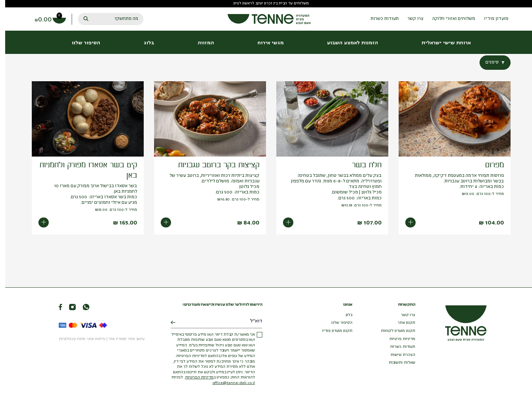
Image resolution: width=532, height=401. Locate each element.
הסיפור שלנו (337, 323)
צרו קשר (403, 315)
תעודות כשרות (398, 347)
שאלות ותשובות (397, 363)
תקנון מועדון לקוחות (393, 331)
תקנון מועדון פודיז (332, 331)
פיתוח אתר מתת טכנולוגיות (77, 339)
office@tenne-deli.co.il (229, 383)
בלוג (344, 315)
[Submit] (168, 323)
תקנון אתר (401, 323)
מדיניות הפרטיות (194, 378)
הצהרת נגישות (398, 355)
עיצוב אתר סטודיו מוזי (121, 339)
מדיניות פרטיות (397, 339)
